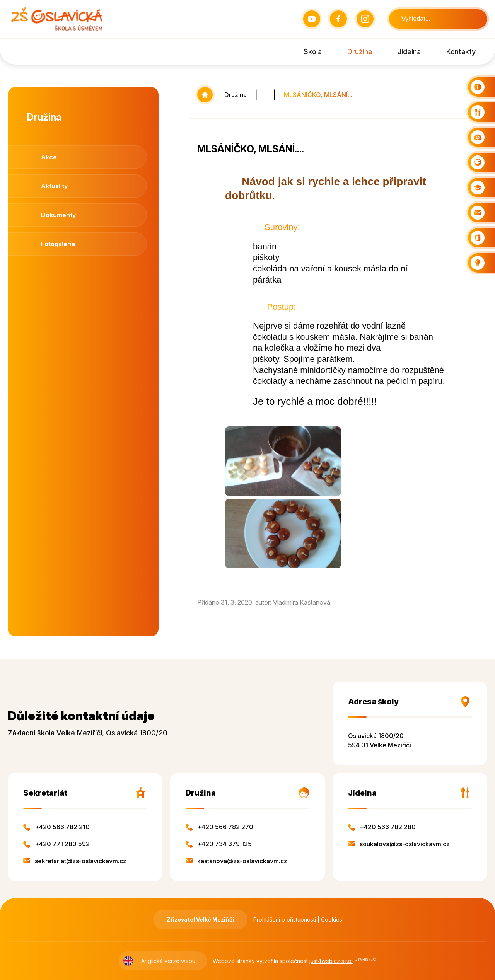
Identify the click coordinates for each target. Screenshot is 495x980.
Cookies (332, 919)
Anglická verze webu (168, 961)
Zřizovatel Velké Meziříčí (200, 919)
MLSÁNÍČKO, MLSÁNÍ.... (319, 95)
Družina (236, 95)
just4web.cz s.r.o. (331, 961)
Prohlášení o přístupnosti (285, 919)
